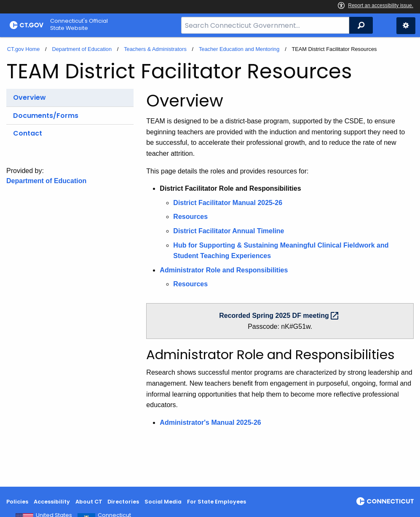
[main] (210, 262)
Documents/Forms (46, 116)
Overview (29, 97)
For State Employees (217, 502)
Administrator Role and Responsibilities (224, 270)
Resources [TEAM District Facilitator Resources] (190, 284)
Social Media (163, 502)
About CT (89, 502)
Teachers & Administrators (155, 49)
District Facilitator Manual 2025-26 (228, 203)
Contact (28, 133)
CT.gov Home (24, 49)
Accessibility (52, 502)
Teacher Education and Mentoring (239, 49)
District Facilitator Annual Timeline (229, 231)
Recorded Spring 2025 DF (280, 316)
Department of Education (82, 49)
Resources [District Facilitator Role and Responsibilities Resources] (190, 217)
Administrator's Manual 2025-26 (210, 422)
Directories (123, 502)
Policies (17, 502)
